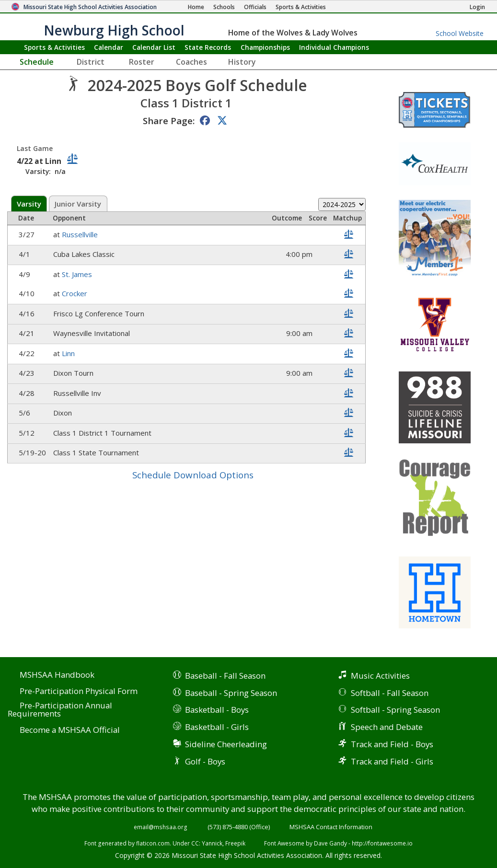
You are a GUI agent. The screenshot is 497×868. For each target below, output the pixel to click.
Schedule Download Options (193, 475)
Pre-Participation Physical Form (79, 691)
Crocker (75, 293)
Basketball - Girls (217, 727)
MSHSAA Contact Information (331, 827)
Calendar (109, 47)
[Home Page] (196, 7)
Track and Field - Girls (392, 761)
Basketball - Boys (217, 710)
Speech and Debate (387, 727)
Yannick (212, 843)
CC (195, 843)
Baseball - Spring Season (231, 693)
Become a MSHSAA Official (70, 730)
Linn (69, 353)
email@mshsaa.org (161, 827)
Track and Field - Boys (392, 744)
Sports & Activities (54, 47)
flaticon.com (153, 843)
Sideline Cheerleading (226, 744)
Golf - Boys (205, 761)
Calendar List (154, 47)
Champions (334, 47)
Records (208, 47)
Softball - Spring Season (395, 710)
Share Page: (169, 121)
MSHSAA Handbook (57, 675)
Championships (265, 47)
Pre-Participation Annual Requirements (60, 710)
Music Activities (380, 676)
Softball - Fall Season (390, 693)
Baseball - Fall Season (225, 676)
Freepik (235, 843)
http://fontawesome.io (382, 843)
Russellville (81, 234)
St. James (78, 274)
